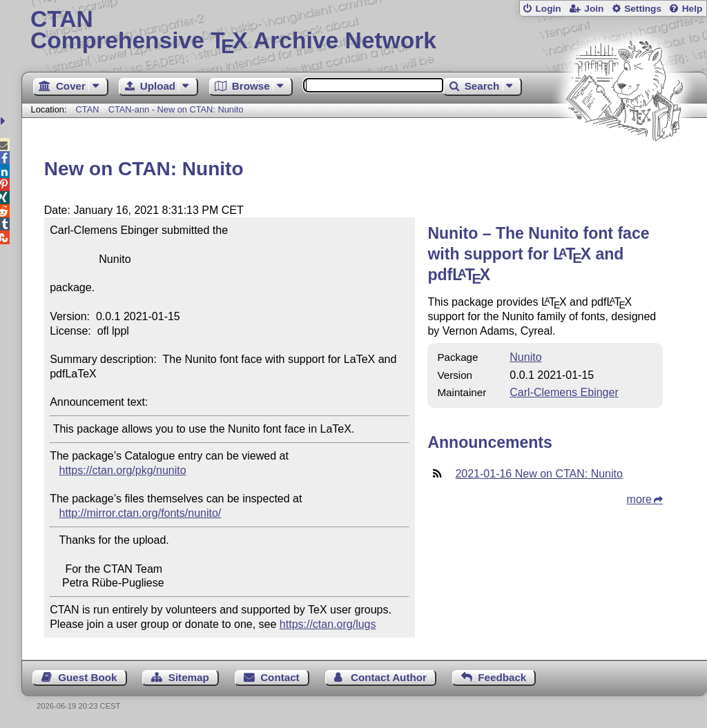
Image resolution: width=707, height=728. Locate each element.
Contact (280, 677)
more (639, 499)
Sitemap (189, 677)
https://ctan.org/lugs (328, 624)
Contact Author (389, 677)
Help (693, 9)
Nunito (525, 357)
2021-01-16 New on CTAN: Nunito (539, 474)
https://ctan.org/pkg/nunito (123, 470)
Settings (643, 9)
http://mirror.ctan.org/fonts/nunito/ (141, 513)
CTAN (88, 109)
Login (548, 9)
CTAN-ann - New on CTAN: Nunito (176, 109)
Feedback (502, 677)
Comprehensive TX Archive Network (364, 31)
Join (594, 9)
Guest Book (87, 677)
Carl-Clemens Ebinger (564, 392)
